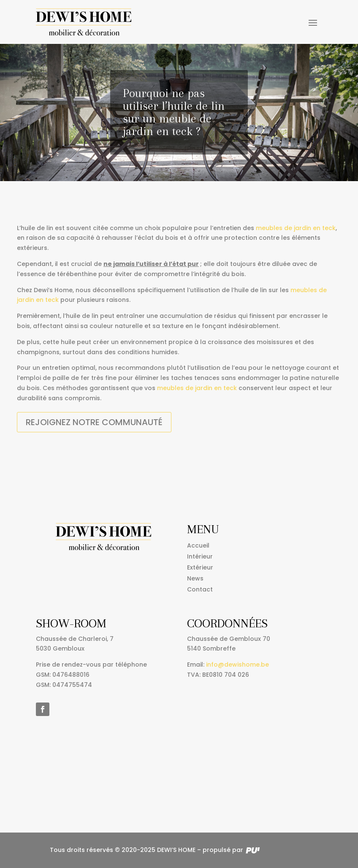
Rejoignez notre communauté (94, 422)
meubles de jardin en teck (296, 228)
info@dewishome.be (237, 665)
